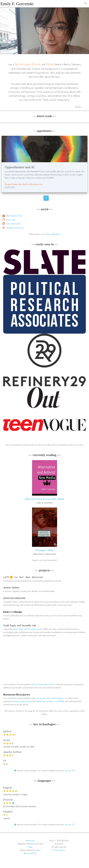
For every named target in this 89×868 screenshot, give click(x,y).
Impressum (30, 841)
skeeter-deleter (11, 588)
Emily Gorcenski (13, 224)
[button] (86, 3)
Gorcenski (11, 220)
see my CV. (70, 771)
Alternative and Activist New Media (44, 499)
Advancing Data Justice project (50, 699)
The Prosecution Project (44, 685)
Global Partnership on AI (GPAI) (50, 702)
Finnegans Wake (45, 550)
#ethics (26, 184)
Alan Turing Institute (23, 702)
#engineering (36, 184)
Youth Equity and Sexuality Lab (20, 626)
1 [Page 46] (46, 198)
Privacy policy (59, 851)
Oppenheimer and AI (20, 167)
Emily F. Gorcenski (17, 4)
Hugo (30, 847)
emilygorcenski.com (15, 228)
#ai (20, 184)
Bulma (32, 844)
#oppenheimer (12, 184)
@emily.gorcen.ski (14, 216)
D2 (35, 854)
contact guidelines (52, 234)
